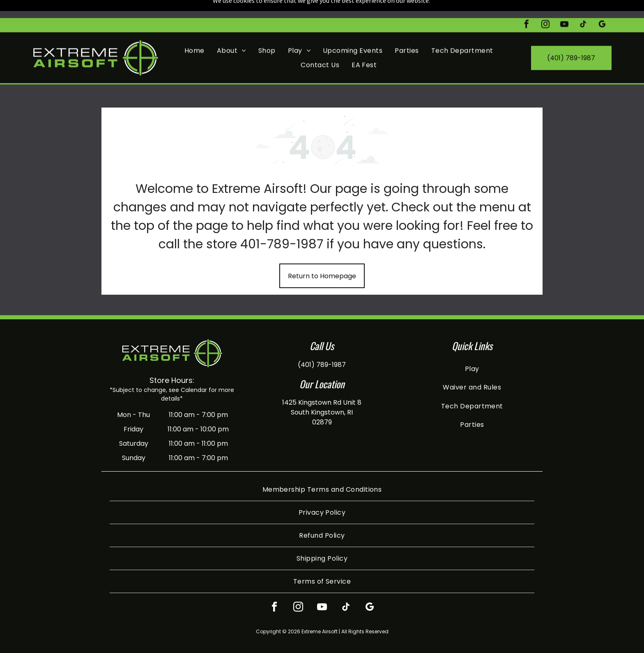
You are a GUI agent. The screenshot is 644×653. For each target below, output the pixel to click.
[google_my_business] (602, 7)
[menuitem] (194, 33)
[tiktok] (583, 7)
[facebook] (527, 7)
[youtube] (564, 7)
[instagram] (545, 7)
